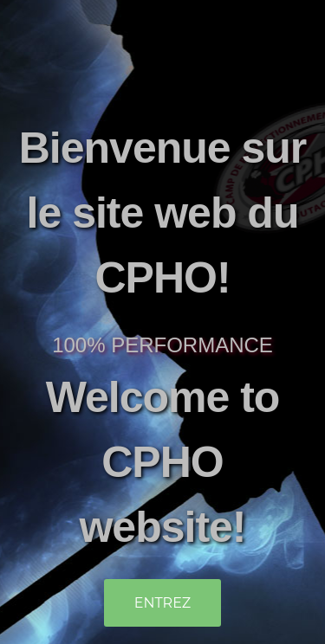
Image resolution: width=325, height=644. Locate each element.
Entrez (163, 603)
